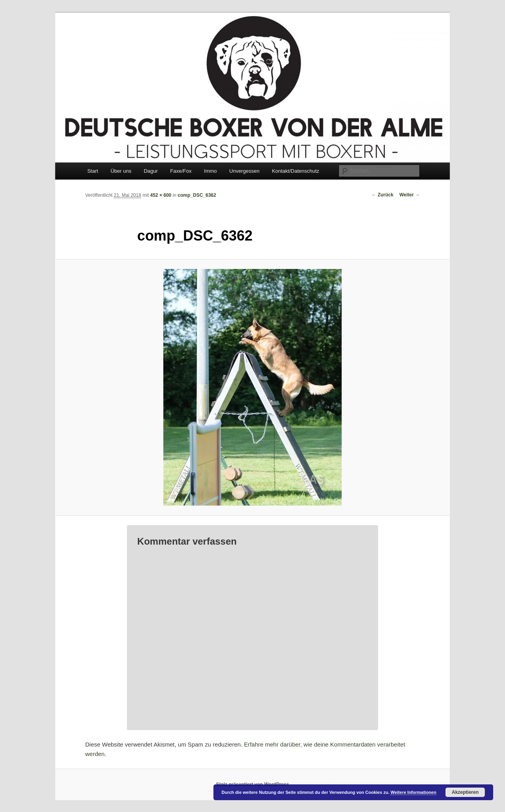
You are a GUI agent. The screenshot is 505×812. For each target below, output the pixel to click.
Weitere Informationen (413, 792)
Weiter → (410, 195)
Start (93, 171)
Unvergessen (244, 171)
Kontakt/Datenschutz (296, 171)
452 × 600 (161, 195)
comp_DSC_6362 (197, 195)
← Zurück (382, 195)
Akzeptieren (465, 792)
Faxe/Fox (181, 171)
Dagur (151, 171)
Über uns (121, 171)
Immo (210, 171)
